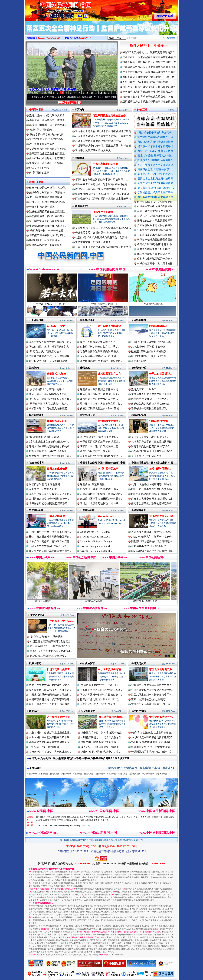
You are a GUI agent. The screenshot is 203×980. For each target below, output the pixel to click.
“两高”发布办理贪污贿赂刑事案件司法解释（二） (103, 180)
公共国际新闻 (87, 510)
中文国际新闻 (36, 510)
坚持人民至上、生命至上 (149, 46)
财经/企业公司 (88, 415)
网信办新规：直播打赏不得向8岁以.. (49, 347)
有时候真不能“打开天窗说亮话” (149, 546)
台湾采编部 (55, 774)
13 (105, 93)
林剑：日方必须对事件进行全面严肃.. (50, 537)
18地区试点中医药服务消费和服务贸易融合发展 (149, 67)
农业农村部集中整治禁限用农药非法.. (50, 737)
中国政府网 (99, 817)
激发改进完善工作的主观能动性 (47, 211)
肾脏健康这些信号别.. (161, 717)
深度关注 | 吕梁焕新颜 (92, 484)
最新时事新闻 (36, 182)
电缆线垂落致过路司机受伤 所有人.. (100, 351)
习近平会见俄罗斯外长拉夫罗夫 (93, 150)
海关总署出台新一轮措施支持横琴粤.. (152, 695)
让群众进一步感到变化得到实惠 (47, 202)
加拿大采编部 (161, 774)
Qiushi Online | (42, 825)
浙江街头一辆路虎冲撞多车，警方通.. (50, 399)
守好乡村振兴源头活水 (42, 207)
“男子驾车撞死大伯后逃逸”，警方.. (48, 404)
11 (96, 93)
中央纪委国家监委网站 (56, 817)
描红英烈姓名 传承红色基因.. (45, 484)
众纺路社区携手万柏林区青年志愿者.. (101, 499)
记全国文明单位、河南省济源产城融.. (102, 733)
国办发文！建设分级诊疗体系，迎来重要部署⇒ (149, 87)
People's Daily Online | (59, 825)
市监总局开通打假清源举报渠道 (155, 142)
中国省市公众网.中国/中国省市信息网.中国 (103, 463)
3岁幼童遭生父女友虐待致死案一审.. (49, 442)
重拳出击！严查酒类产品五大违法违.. (51, 651)
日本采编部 (77, 774)
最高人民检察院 (86, 817)
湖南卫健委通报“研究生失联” (154, 169)
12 (101, 93)
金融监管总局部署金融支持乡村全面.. (50, 742)
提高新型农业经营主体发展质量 (47, 154)
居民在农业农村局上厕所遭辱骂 (155, 179)
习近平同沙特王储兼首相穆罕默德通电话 (98, 141)
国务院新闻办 (157, 817)
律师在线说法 (87, 320)
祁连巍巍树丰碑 (158, 326)
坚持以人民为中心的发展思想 (46, 245)
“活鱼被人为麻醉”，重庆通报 (46, 637)
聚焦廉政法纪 (82, 206)
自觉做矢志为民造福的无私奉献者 (150, 404)
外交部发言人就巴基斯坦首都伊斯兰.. (50, 551)
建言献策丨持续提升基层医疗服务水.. (101, 394)
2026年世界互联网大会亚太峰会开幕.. (50, 342)
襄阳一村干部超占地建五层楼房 (155, 151)
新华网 (46, 820)
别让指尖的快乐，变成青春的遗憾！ (49, 361)
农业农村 (34, 711)
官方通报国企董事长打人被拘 (154, 253)
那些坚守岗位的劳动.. (111, 717)
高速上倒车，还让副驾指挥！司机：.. (50, 394)
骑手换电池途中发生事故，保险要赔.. (101, 361)
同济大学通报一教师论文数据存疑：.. (101, 695)
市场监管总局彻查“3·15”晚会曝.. (48, 656)
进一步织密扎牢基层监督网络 (46, 197)
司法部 (137, 817)
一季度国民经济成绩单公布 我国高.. (100, 442)
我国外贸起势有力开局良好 (95, 451)
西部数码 (105, 820)
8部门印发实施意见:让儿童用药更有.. (152, 733)
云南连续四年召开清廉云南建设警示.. (101, 494)
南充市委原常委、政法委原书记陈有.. (152, 503)
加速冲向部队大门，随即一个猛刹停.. (152, 537)
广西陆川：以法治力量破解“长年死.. (100, 489)
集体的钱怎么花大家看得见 (44, 240)
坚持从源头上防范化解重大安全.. (48, 115)
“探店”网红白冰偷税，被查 (44, 437)
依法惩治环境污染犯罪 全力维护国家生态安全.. (101, 189)
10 (92, 93)
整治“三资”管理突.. (160, 469)
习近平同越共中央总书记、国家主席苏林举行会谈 (103, 146)
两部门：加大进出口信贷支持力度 (99, 446)
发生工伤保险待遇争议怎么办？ (98, 342)
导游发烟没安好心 (57, 421)
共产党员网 (41, 817)
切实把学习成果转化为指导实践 (47, 235)
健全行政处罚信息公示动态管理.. (48, 158)
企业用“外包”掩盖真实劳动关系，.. (99, 347)
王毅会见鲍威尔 (56, 516)
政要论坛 (80, 110)
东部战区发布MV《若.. (162, 516)
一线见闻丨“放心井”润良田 (44, 747)
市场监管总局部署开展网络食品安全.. (51, 641)
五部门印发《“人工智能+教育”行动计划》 (146, 82)
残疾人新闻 (35, 663)
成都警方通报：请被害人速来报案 (48, 408)
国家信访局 (169, 817)
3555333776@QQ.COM (49, 38)
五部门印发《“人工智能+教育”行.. (99, 704)
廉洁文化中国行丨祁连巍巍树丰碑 (72, 97)
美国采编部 (66, 774)
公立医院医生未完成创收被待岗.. (156, 183)
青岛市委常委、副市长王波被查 (93, 242)
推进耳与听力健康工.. (59, 669)
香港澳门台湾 (139, 663)
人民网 (39, 820)
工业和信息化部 (112, 817)
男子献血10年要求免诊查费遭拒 (155, 146)
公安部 (123, 817)
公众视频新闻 (139, 320)
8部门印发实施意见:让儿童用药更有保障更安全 (149, 52)
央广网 (60, 820)
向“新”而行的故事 (39, 173)
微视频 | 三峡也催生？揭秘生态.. (149, 351)
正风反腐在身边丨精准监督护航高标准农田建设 (149, 102)
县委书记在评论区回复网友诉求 (155, 174)
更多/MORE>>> (123, 110)
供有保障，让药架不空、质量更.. (48, 120)
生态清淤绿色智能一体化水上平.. (48, 226)
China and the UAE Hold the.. (95, 532)
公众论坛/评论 (139, 368)
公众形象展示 (88, 711)
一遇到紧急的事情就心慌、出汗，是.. (152, 752)
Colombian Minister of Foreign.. (96, 541)
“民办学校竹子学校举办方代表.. (155, 133)
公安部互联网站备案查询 (89, 820)
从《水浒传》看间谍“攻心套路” (39, 97)
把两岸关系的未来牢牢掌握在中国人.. (152, 685)
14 (109, 93)
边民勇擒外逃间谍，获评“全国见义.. (151, 532)
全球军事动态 (139, 510)
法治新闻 (34, 368)
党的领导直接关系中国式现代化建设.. (152, 394)
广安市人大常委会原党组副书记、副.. (152, 499)
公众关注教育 (87, 663)
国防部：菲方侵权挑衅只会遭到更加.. (152, 541)
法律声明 (84, 840)
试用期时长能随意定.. (110, 326)
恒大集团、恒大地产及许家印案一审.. (50, 456)
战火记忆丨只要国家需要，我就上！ (101, 747)
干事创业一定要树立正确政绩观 (149, 408)
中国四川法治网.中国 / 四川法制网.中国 (152, 463)
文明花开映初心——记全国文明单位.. (102, 737)
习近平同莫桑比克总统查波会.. (110, 116)
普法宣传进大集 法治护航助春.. (47, 139)
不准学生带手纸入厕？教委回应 (155, 165)
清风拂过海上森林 (103, 212)
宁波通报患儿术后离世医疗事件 (155, 192)
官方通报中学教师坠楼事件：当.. (156, 137)
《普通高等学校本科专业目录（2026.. (101, 690)
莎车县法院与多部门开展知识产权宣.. (152, 451)
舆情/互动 (142, 110)
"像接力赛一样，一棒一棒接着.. (47, 231)
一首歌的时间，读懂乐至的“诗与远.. (151, 342)
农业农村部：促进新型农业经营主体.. (50, 733)
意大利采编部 (135, 774)
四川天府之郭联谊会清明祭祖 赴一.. (49, 499)
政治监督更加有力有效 (42, 144)
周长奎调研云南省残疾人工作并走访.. (50, 690)
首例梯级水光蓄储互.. (110, 421)
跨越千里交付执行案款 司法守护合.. (151, 446)
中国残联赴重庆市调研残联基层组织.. (50, 695)
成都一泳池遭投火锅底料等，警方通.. (152, 484)
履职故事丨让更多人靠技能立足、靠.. (101, 404)
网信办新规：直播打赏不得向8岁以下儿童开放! (149, 77)
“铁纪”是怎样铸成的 (40, 130)
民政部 (130, 817)
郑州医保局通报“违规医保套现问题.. (151, 742)
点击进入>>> (85, 38)
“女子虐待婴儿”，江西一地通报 (46, 389)
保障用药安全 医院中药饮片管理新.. (151, 747)
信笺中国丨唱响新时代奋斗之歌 (98, 742)
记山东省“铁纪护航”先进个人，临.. (100, 752)
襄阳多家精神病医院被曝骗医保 (155, 197)
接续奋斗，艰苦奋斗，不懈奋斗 (47, 163)
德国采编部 (100, 774)
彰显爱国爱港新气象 (161, 669)
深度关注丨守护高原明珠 (43, 489)
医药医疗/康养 (139, 711)
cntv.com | (85, 825)
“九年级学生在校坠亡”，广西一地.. (99, 685)
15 (114, 93)
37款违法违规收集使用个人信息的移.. (50, 356)
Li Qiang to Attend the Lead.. (95, 537)
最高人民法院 (73, 817)
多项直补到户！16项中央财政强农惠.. (50, 752)
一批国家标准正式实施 (105, 164)
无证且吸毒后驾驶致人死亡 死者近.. (100, 356)
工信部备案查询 (71, 820)
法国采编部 (123, 774)
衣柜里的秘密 (139, 361)
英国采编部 (89, 774)
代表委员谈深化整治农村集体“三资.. (100, 408)
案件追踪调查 (36, 415)
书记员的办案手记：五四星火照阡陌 (151, 442)
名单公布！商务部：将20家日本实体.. (50, 541)
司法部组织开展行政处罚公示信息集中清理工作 (149, 62)
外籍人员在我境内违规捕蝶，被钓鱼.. (50, 446)
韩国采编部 (111, 774)
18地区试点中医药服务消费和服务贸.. (152, 737)
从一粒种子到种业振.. (59, 717)
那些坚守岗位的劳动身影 (153, 600)
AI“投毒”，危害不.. (58, 326)
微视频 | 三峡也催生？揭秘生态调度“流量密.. (111, 97)
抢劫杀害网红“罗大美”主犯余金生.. (48, 451)
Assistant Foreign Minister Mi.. (96, 546)
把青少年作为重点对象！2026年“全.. (100, 699)
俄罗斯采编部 (148, 774)
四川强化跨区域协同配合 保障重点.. (151, 494)
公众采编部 (74, 840)
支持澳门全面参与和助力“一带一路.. (151, 704)
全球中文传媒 (52, 9)
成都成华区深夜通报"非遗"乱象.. (155, 248)
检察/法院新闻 (139, 415)
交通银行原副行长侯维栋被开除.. (48, 149)
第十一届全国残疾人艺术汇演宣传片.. (50, 704)
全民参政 (85, 368)
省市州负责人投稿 (60, 110)
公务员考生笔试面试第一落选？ (155, 262)
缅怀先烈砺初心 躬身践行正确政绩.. (49, 503)
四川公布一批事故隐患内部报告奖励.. (152, 489)
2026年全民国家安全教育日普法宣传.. (50, 494)
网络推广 (171, 110)
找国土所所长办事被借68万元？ (155, 258)
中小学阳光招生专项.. (110, 669)
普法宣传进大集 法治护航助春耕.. (150, 437)
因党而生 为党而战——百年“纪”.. (150, 399)
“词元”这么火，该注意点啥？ (45, 351)
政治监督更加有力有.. (110, 374)
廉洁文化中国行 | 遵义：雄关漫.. (149, 356)
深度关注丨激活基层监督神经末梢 (99, 389)
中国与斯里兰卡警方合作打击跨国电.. (50, 532)
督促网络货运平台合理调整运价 (47, 221)
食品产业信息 (37, 615)
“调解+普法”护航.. (160, 421)
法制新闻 (80, 158)
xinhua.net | (75, 825)
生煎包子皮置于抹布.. (62, 621)
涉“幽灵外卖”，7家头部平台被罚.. (99, 437)
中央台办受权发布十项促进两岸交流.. (152, 690)
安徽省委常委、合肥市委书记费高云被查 (98, 233)
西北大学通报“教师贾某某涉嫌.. (155, 156)
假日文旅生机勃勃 (39, 168)
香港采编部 (43, 774)
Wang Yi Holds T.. (108, 516)
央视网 (53, 820)
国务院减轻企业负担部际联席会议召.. (101, 456)
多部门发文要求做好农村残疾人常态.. (50, 685)
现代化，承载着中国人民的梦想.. (48, 125)
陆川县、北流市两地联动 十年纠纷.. (100, 503)
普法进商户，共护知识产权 (146, 456)
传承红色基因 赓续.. (160, 374)
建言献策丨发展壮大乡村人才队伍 (99, 399)
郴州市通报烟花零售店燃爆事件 (155, 160)
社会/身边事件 (37, 463)
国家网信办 (145, 817)
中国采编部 (32, 774)
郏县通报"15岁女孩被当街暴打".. (156, 188)
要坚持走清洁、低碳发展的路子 (47, 216)
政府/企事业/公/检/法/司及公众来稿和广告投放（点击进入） (142, 768)
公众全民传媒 (36, 320)
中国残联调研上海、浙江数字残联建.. (50, 699)
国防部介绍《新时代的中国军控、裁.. (152, 551)
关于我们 (64, 840)
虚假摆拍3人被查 (57, 374)
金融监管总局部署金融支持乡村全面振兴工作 (148, 92)
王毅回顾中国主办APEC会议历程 (47, 546)
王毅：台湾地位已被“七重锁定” (149, 699)
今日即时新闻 (36, 110)
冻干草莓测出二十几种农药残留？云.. (51, 646)
